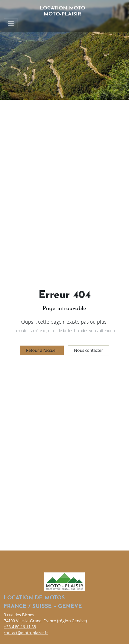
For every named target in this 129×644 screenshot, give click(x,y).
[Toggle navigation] (11, 23)
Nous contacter (88, 350)
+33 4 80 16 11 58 (20, 627)
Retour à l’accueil (42, 350)
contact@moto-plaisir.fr (26, 633)
